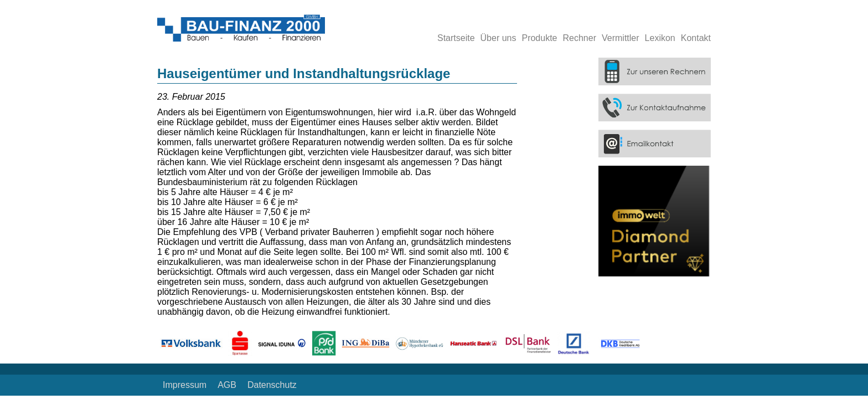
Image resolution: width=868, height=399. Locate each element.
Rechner (580, 38)
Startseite (456, 38)
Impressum (185, 385)
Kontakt (696, 38)
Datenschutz (272, 385)
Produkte (539, 38)
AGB (227, 385)
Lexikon (660, 38)
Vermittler (621, 38)
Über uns (498, 38)
